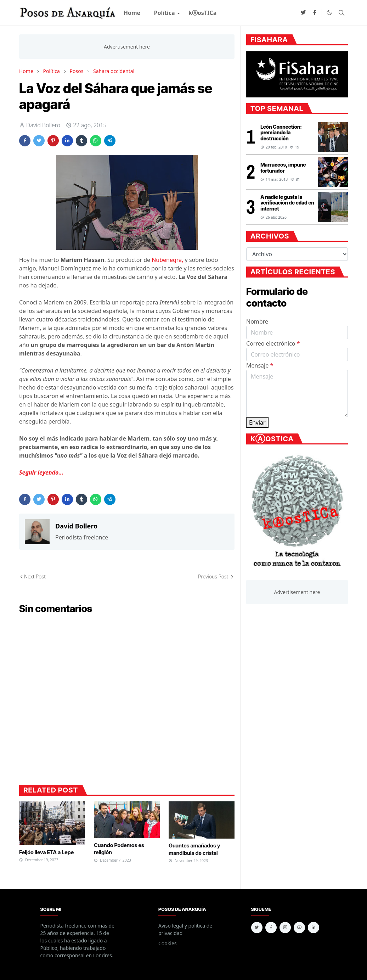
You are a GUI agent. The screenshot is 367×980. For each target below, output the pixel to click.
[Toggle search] (341, 13)
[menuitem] (132, 13)
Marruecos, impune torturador (283, 168)
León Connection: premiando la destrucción (281, 133)
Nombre (257, 321)
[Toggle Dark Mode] (329, 13)
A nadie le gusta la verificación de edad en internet (287, 203)
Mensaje (260, 365)
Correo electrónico (273, 343)
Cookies (167, 943)
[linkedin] (314, 928)
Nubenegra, (167, 260)
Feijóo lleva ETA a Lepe (46, 852)
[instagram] (285, 928)
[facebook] (315, 13)
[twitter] (303, 13)
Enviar (257, 422)
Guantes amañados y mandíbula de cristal (194, 849)
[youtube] (299, 928)
